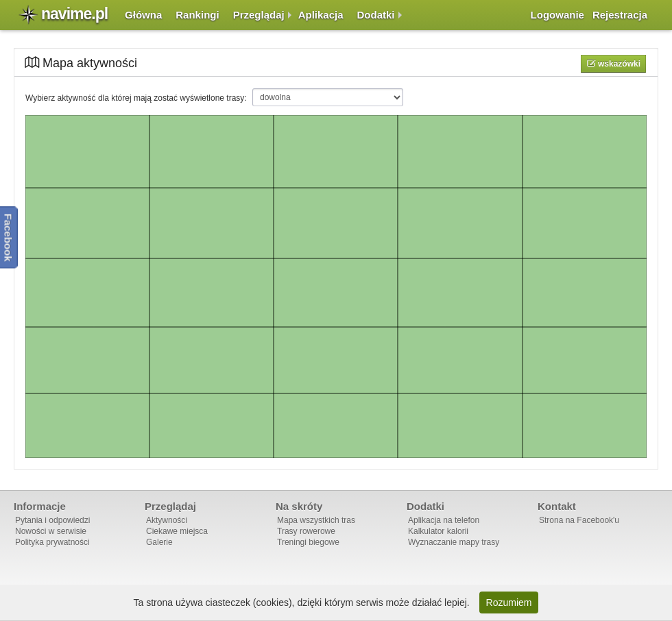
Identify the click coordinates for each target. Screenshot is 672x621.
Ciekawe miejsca (177, 531)
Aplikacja (321, 15)
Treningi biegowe (308, 542)
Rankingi (197, 15)
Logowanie (557, 15)
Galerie (159, 542)
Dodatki (376, 15)
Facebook (9, 238)
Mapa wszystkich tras (316, 520)
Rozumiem (509, 602)
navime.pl (74, 14)
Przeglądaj (259, 15)
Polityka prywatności (52, 542)
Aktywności (167, 520)
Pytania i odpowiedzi (52, 520)
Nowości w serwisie (51, 531)
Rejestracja (620, 15)
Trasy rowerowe (306, 531)
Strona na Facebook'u (579, 520)
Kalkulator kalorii (438, 531)
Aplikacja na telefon (444, 520)
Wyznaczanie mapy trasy (454, 542)
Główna (143, 15)
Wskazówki (618, 64)
